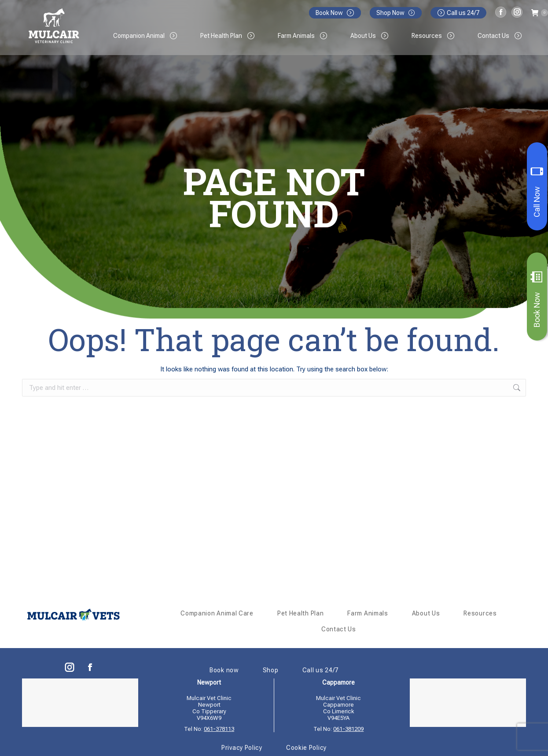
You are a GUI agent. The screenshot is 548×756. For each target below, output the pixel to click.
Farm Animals (368, 613)
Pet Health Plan (301, 613)
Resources (480, 613)
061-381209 (348, 729)
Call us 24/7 (458, 13)
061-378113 (219, 729)
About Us (426, 613)
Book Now (537, 299)
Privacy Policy (242, 748)
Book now (224, 670)
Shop (271, 670)
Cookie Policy (306, 748)
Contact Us (339, 629)
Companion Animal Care (217, 613)
